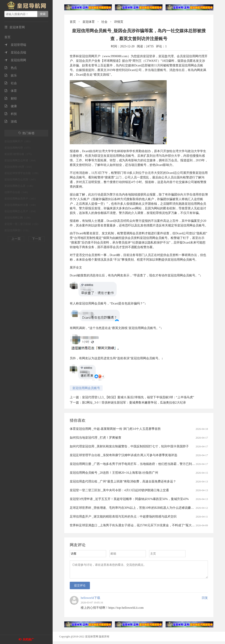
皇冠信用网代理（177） (18, 148)
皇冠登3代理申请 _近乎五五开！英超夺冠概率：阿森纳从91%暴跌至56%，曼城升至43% (129, 499)
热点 (11, 68)
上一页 (16, 239)
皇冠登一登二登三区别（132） (22, 224)
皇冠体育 (89, 22)
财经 (11, 99)
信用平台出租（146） (17, 192)
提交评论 (80, 588)
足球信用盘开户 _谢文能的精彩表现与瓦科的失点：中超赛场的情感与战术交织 (123, 517)
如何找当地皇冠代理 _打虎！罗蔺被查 (96, 438)
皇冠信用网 (15, 60)
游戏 (11, 122)
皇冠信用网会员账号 (86, 388)
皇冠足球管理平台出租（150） (22, 173)
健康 (11, 106)
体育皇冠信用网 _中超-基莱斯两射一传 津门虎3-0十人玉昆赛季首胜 (115, 429)
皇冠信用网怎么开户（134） (21, 211)
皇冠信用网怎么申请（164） (21, 160)
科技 (11, 114)
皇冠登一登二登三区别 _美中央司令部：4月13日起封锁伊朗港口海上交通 (119, 490)
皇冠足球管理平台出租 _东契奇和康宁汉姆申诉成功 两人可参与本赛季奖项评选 (123, 455)
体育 (11, 91)
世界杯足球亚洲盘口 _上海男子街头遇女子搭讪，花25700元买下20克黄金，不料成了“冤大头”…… (136, 525)
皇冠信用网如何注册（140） (21, 205)
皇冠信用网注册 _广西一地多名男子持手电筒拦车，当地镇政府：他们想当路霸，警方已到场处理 (135, 464)
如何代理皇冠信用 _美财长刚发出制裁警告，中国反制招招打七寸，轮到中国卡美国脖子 (129, 446)
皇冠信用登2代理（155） (19, 167)
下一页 (37, 239)
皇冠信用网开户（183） (18, 141)
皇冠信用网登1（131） (18, 230)
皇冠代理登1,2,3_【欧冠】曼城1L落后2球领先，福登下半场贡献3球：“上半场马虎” (138, 397)
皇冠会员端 (15, 52)
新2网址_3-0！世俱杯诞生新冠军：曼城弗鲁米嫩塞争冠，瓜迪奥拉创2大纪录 (134, 403)
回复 (205, 600)
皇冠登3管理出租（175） (19, 154)
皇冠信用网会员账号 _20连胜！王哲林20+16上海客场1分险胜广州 (114, 473)
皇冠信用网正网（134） (18, 218)
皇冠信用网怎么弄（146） (20, 186)
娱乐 (11, 76)
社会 (11, 83)
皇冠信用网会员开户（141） (21, 199)
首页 (7, 37)
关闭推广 (28, 640)
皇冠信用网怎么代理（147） (21, 180)
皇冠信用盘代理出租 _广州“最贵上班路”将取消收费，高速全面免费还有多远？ (123, 481)
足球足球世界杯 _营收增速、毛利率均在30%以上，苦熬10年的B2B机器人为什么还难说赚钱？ (133, 508)
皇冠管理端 (15, 45)
